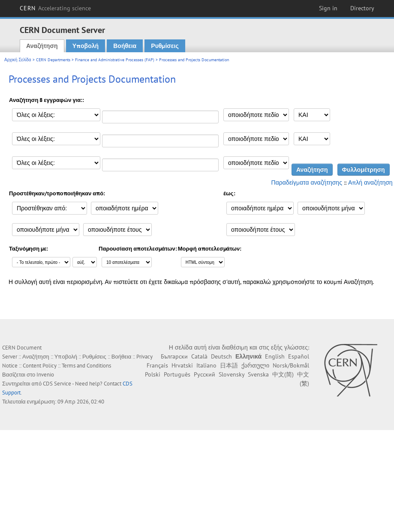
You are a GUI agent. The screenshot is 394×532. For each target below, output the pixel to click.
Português (177, 374)
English (275, 356)
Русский (205, 374)
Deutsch (221, 356)
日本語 (229, 365)
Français (157, 365)
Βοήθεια (125, 46)
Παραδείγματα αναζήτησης (307, 182)
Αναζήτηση (42, 46)
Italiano (206, 365)
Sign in (328, 8)
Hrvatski (182, 365)
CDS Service (57, 384)
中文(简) (283, 374)
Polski (153, 374)
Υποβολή (86, 46)
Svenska (258, 374)
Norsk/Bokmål (291, 365)
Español (299, 356)
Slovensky (232, 374)
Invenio (45, 375)
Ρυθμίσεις (165, 46)
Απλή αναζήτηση (370, 182)
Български (174, 356)
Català (199, 356)
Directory (362, 8)
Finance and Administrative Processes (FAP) (115, 60)
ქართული (255, 365)
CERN (55, 8)
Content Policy (40, 366)
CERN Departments (53, 60)
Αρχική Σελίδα (18, 60)
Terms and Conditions (86, 366)
